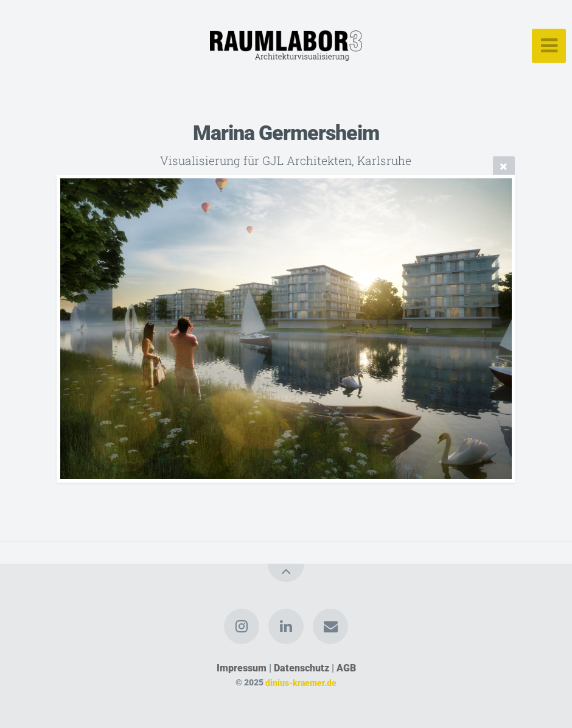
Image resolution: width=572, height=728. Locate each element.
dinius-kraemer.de (301, 683)
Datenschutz (302, 668)
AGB (346, 668)
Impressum (242, 668)
